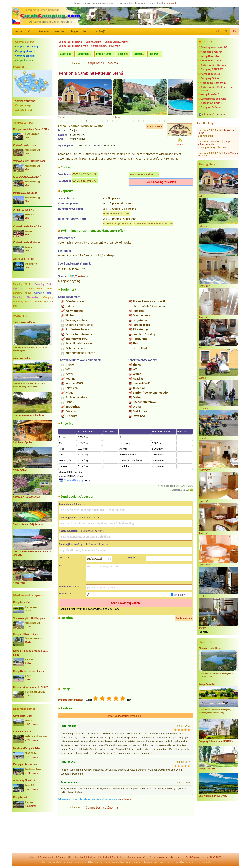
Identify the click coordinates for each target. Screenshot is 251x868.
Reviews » (125, 799)
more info (172, 3)
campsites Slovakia (175, 862)
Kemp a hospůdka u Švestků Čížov (31, 129)
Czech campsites (50, 862)
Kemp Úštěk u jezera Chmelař (29, 671)
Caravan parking (24, 42)
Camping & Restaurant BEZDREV (31, 687)
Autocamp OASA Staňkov (26, 497)
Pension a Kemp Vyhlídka (27, 748)
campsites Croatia (203, 862)
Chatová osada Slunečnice (27, 226)
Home (18, 31)
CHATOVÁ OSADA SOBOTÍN (28, 177)
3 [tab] (97, 121)
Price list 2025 (104, 54)
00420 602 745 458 (85, 175)
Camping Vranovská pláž (214, 47)
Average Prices (24, 110)
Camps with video (25, 101)
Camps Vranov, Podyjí (117, 42)
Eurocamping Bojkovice (213, 99)
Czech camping (47, 857)
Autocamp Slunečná (24, 780)
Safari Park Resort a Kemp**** (216, 143)
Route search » (155, 127)
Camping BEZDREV (212, 69)
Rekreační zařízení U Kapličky (29, 415)
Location (138, 54)
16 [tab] (164, 121)
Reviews (44, 31)
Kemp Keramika (21, 358)
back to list (78, 63)
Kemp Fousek (20, 470)
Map (30, 31)
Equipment (83, 54)
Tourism (80, 276)
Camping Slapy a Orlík (39, 289)
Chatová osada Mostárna (27, 242)
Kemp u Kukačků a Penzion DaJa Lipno (31, 653)
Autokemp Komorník (213, 83)
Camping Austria (115, 862)
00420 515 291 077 (85, 181)
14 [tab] (154, 121)
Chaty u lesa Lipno (212, 61)
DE (226, 31)
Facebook (80, 857)
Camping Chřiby (22, 284)
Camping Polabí (43, 293)
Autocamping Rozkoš (213, 65)
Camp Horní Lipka (23, 716)
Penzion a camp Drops (25, 193)
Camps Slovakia (24, 60)
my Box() (100, 31)
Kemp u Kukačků (211, 74)
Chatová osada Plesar (24, 322)
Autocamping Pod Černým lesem (216, 88)
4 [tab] (102, 121)
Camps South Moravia (71, 42)
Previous (60, 99)
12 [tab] (144, 121)
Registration (118, 857)
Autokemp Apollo (22, 442)
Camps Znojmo (94, 42)
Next (191, 99)
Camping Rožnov (211, 107)
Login (74, 31)
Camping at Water (25, 51)
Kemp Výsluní (231, 133)
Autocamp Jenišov (212, 52)
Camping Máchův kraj (33, 304)
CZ (217, 31)
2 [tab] (92, 121)
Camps (34, 857)
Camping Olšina (210, 78)
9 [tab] (128, 121)
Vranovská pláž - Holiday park (29, 161)
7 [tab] (118, 121)
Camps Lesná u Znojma (102, 63)
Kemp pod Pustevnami (25, 764)
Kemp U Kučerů (210, 94)
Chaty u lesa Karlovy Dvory (213, 796)
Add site (206, 114)
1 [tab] (87, 121)
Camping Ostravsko (25, 297)
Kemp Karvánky (207, 769)
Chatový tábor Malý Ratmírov (29, 524)
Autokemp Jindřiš (211, 103)
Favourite (220, 114)
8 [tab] (123, 121)
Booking (122, 54)
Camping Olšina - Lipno (26, 634)
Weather (60, 31)
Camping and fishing (27, 46)
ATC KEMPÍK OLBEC (24, 259)
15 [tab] (159, 121)
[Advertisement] (33, 833)
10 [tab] (133, 121)
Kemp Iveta (19, 583)
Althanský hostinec (24, 210)
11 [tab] (138, 121)
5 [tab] (107, 121)
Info (86, 31)
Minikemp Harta (22, 732)
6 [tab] (113, 121)
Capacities (65, 54)
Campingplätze (65, 857)
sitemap (131, 857)
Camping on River (25, 56)
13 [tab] (149, 121)
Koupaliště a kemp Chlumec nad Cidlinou (217, 152)
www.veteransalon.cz (143, 175)
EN (235, 31)
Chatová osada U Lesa (25, 145)
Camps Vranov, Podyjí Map (105, 46)
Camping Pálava (22, 293)
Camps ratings (23, 105)
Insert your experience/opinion (125, 716)
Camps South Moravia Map (73, 46)
